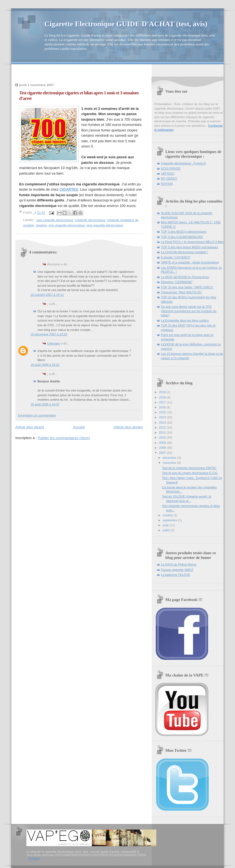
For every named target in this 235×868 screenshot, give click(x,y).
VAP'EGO (168, 173)
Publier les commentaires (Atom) (64, 438)
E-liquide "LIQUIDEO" (176, 257)
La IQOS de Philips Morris (179, 564)
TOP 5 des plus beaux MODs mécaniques (189, 247)
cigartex (41, 225)
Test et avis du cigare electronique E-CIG (190, 473)
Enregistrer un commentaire (37, 415)
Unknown (54, 343)
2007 (163, 453)
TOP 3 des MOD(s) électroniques (184, 232)
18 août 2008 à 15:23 (45, 365)
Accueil (79, 427)
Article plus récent (30, 427)
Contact (34, 858)
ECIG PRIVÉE (171, 169)
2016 (163, 407)
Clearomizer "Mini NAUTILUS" (181, 292)
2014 (163, 417)
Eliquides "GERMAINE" (177, 282)
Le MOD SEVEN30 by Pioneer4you (185, 277)
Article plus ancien (128, 427)
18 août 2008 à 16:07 (45, 404)
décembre (170, 458)
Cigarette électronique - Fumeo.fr (183, 163)
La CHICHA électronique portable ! (184, 252)
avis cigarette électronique (55, 220)
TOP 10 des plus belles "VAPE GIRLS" (187, 287)
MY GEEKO (169, 178)
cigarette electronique (90, 220)
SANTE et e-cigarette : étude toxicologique (190, 262)
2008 (163, 448)
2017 (163, 402)
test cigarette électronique (105, 225)
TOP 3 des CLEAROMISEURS (182, 237)
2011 (163, 432)
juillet (166, 530)
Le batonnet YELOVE (175, 575)
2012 (163, 427)
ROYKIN (167, 184)
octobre (168, 515)
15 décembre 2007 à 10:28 (49, 334)
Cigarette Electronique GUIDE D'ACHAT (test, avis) (126, 24)
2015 (163, 412)
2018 (163, 397)
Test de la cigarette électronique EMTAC (189, 468)
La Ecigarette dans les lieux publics (185, 320)
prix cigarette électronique (67, 225)
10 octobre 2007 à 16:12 (47, 295)
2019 (163, 392)
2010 (163, 437)
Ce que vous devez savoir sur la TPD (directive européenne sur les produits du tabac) (189, 311)
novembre (170, 463)
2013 (163, 423)
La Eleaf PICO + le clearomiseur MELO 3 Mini (192, 242)
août (166, 525)
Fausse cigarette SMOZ (177, 570)
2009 (163, 443)
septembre (170, 520)
